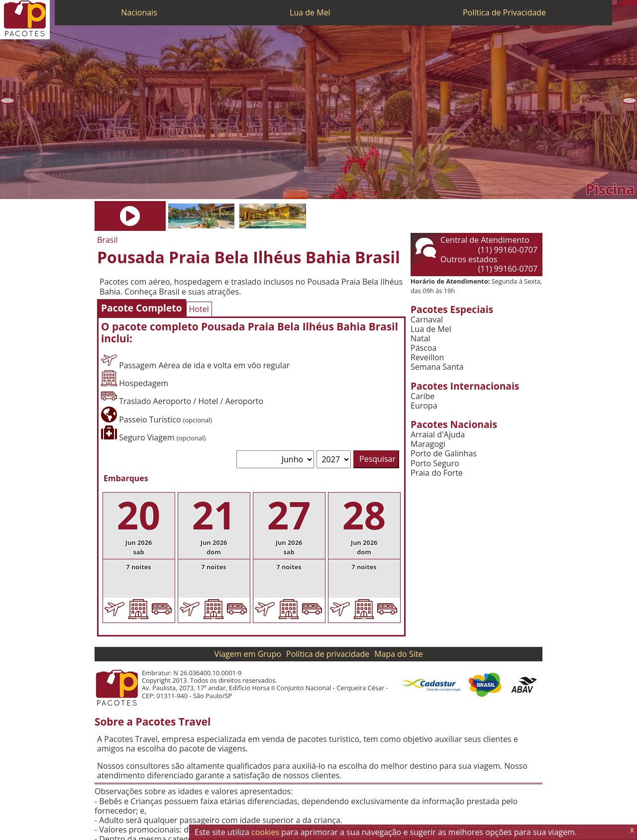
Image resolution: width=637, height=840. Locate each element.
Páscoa (424, 348)
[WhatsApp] (625, 2)
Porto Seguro (435, 464)
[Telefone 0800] (620, 2)
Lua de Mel (310, 12)
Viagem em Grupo (248, 654)
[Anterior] (7, 101)
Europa (424, 406)
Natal (421, 339)
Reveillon (427, 358)
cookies (265, 832)
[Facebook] (635, 2)
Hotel (199, 309)
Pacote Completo (142, 308)
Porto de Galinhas (444, 454)
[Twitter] (630, 2)
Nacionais (139, 12)
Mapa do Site (398, 654)
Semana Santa (437, 367)
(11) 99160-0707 (508, 250)
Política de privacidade (328, 654)
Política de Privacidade (504, 12)
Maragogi (428, 444)
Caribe (423, 396)
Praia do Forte (437, 473)
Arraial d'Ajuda (438, 435)
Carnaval (427, 320)
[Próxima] (630, 101)
